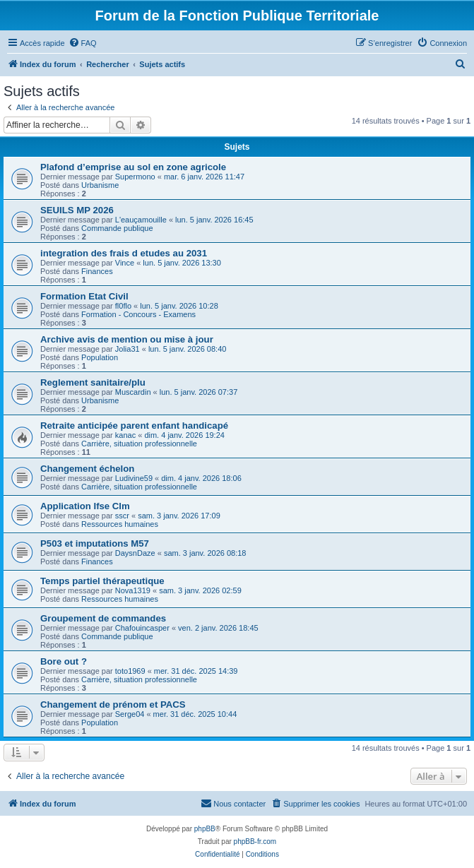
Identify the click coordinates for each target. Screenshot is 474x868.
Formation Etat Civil (84, 296)
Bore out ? (64, 661)
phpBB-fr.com (255, 842)
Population (100, 357)
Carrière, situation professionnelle (139, 444)
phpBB (205, 829)
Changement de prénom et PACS (113, 704)
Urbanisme (100, 185)
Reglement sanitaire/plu (93, 382)
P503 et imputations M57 (95, 543)
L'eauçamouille (141, 220)
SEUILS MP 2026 (77, 210)
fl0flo (123, 306)
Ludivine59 (134, 478)
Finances (97, 271)
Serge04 (130, 714)
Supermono (135, 177)
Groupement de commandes (103, 618)
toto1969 (130, 671)
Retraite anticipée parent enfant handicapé (134, 426)
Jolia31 (128, 349)
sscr (122, 516)
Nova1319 (133, 590)
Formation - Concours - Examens (138, 314)
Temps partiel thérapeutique (102, 581)
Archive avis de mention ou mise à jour (127, 339)
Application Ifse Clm (85, 506)
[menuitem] (83, 43)
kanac (125, 435)
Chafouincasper (142, 628)
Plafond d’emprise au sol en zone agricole (133, 167)
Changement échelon (87, 469)
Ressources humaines (120, 524)
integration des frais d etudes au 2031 (124, 253)
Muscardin (133, 392)
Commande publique (117, 228)
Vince (125, 263)
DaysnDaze (135, 553)
